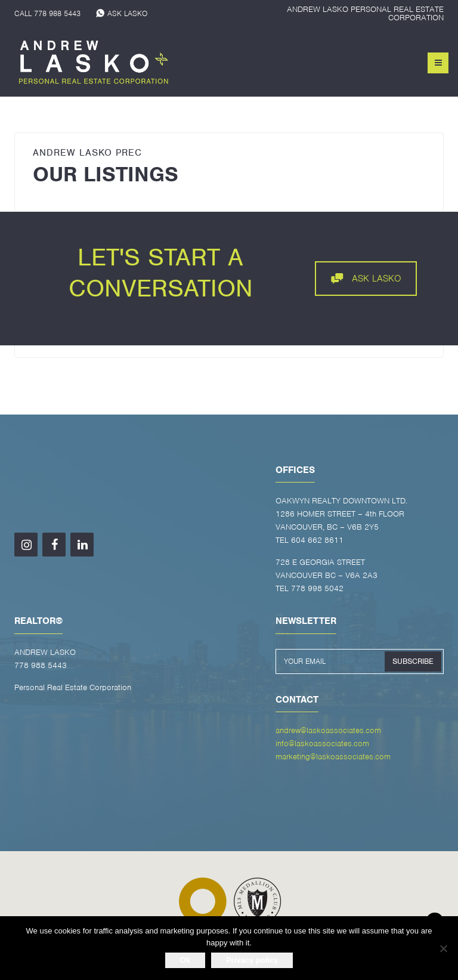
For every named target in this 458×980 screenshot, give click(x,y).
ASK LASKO (127, 13)
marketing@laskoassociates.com (333, 757)
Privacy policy (252, 960)
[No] (443, 948)
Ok (185, 960)
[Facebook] (54, 545)
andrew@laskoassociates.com (328, 730)
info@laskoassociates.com (322, 743)
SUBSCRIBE (413, 661)
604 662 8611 (317, 540)
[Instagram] (26, 545)
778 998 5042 (317, 588)
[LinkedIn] (82, 545)
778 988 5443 (57, 13)
